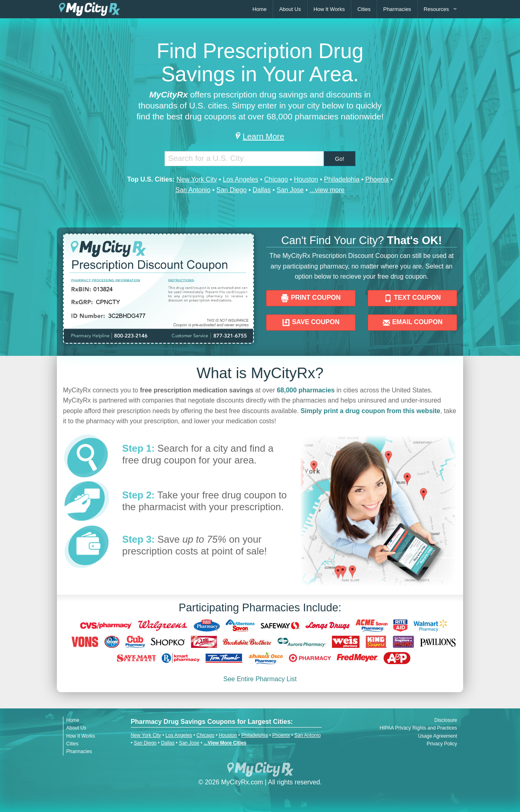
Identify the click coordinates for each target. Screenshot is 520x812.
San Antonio (193, 190)
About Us (290, 9)
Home (259, 9)
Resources (436, 9)
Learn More (260, 136)
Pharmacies (397, 9)
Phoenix (377, 179)
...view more (327, 190)
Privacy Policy (442, 744)
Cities (364, 9)
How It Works (329, 9)
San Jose (290, 190)
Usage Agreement (438, 736)
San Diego (232, 190)
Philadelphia (342, 179)
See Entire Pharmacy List (260, 679)
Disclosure (446, 720)
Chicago (276, 179)
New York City (197, 179)
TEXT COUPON (412, 298)
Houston (306, 179)
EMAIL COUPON (413, 323)
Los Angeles (240, 179)
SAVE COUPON (311, 323)
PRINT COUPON (311, 298)
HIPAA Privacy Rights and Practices (418, 728)
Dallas (262, 190)
